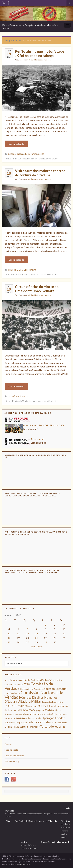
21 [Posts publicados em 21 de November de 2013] (36, 638)
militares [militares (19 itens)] (29, 718)
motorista (32, 154)
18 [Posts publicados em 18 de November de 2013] (9, 638)
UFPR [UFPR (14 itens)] (62, 727)
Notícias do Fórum (28, 845)
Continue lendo (16, 144)
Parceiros (10, 811)
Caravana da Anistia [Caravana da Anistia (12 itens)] (14, 685)
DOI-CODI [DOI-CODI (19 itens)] (11, 706)
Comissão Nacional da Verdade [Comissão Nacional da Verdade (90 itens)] (34, 695)
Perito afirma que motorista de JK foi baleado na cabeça (40, 53)
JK (25, 154)
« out (33, 646)
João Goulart (15, 396)
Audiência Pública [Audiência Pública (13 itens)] (40, 680)
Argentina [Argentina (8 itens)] (9, 680)
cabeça (20, 154)
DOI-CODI (22, 270)
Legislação (65, 824)
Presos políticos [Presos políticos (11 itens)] (20, 722)
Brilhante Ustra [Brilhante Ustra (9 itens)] (55, 680)
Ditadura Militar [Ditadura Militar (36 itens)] (29, 701)
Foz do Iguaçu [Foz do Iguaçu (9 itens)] (49, 706)
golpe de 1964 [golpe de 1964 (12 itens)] (43, 710)
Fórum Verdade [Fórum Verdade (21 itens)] (26, 710)
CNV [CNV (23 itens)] (27, 684)
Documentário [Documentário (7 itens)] (58, 702)
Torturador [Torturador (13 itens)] (34, 727)
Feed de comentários (14, 756)
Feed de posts (11, 750)
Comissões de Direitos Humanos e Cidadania (36, 821)
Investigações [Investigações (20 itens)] (33, 714)
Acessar (8, 744)
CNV (8, 821)
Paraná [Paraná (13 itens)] (8, 722)
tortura (32, 270)
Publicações (66, 827)
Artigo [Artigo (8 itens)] (16, 680)
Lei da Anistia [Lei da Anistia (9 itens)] (18, 718)
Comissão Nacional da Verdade (56, 842)
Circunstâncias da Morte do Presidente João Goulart (37, 289)
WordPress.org (12, 761)
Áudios (64, 834)
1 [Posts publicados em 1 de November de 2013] (46, 625)
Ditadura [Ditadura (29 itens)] (11, 701)
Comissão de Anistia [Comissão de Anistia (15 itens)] (31, 689)
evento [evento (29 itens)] (23, 706)
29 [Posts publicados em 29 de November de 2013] (46, 642)
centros (12, 270)
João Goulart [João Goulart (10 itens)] (52, 714)
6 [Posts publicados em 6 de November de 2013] (27, 629)
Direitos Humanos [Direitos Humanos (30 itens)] (45, 697)
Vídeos (64, 837)
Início (67, 808)
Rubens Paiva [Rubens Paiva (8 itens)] (54, 723)
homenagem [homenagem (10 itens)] (18, 714)
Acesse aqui (37, 440)
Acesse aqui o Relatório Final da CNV (44, 426)
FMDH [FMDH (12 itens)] (40, 706)
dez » (40, 646)
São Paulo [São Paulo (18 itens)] (14, 727)
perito (41, 154)
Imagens (65, 831)
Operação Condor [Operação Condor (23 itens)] (53, 718)
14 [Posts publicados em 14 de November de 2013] (36, 633)
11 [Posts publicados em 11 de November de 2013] (9, 633)
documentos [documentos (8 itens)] (47, 702)
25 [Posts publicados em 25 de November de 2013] (9, 642)
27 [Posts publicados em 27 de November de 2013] (27, 642)
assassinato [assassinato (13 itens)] (24, 680)
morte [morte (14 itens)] (38, 718)
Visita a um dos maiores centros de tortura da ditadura (40, 173)
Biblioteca (66, 821)
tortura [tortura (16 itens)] (24, 727)
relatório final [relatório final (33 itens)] (38, 722)
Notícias (30, 60)
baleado (12, 154)
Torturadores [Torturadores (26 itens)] (49, 726)
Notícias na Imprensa (43, 60)
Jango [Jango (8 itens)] (44, 714)
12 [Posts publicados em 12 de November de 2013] (18, 633)
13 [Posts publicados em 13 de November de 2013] (27, 633)
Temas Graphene (23, 864)
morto (25, 396)
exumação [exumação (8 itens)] (32, 706)
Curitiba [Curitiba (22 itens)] (26, 698)
